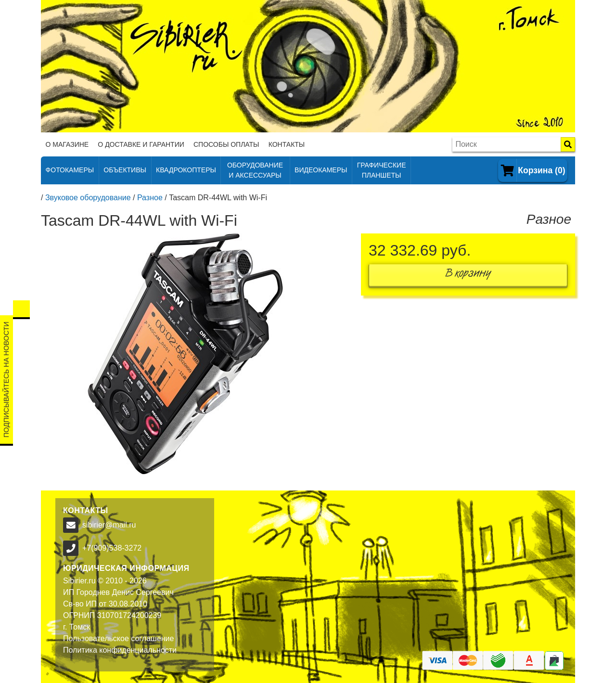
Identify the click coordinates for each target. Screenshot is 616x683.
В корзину (468, 275)
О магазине (67, 144)
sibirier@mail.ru (109, 525)
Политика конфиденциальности (120, 650)
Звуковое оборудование (88, 198)
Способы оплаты (226, 144)
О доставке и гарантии (141, 144)
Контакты (287, 144)
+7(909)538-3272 (112, 548)
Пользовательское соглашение (118, 638)
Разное (150, 198)
